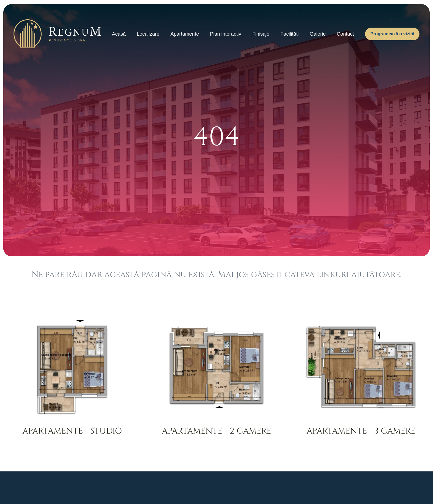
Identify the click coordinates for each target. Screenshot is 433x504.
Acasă (119, 34)
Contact (345, 34)
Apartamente (185, 34)
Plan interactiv (225, 34)
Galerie (318, 34)
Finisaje (261, 34)
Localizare (148, 34)
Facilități (289, 34)
